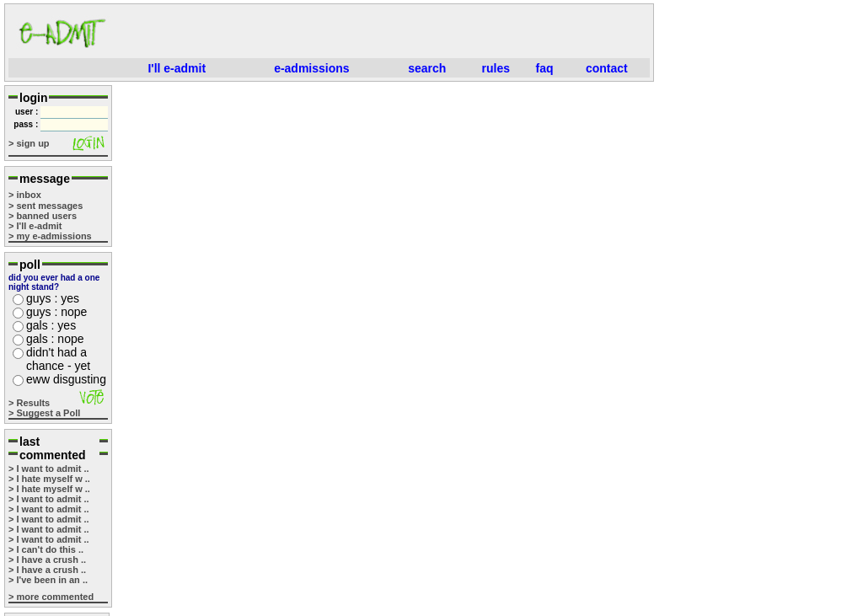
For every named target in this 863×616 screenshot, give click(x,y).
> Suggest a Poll (44, 413)
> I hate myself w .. (49, 479)
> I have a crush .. (47, 560)
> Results (29, 403)
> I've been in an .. (48, 580)
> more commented (51, 597)
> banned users (43, 216)
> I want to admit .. (49, 469)
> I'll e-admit (35, 226)
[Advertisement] (384, 33)
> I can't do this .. (46, 549)
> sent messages (46, 206)
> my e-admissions (50, 236)
